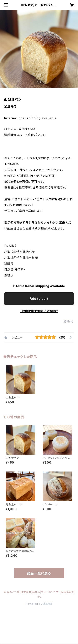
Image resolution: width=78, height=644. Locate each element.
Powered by (39, 604)
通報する (69, 321)
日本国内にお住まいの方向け (39, 311)
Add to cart (39, 299)
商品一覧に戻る (39, 573)
